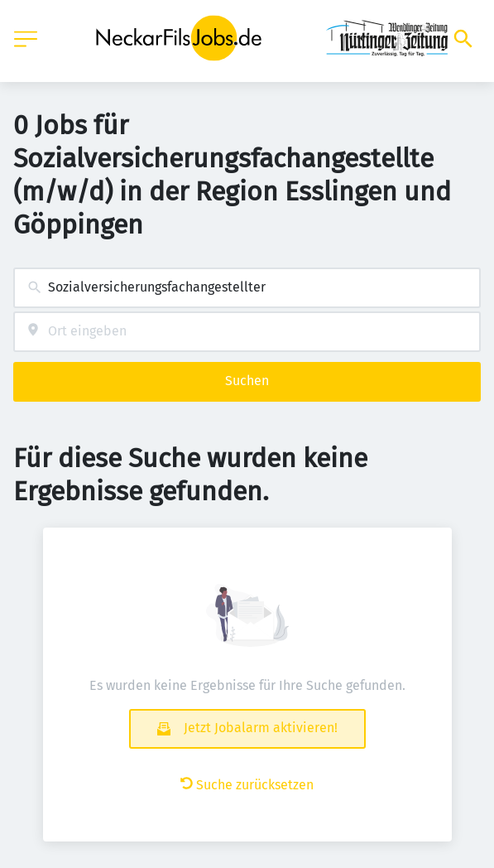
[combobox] (247, 288)
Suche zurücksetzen (247, 785)
